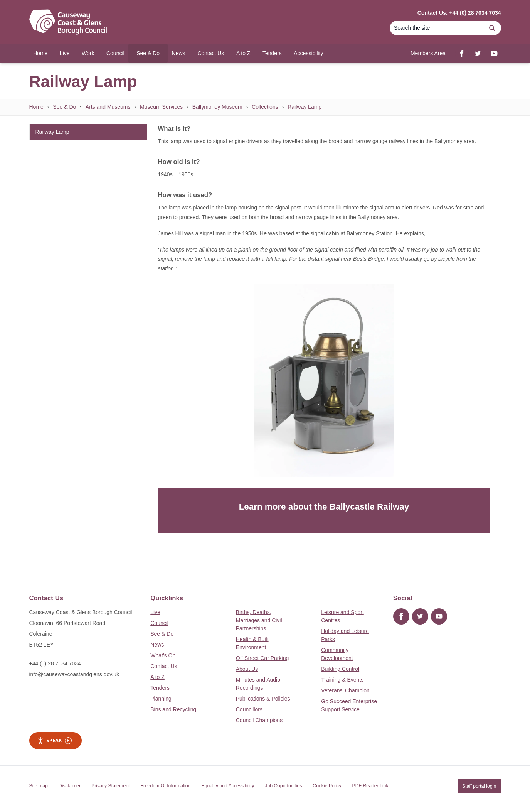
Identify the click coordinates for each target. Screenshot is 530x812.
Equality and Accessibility (228, 786)
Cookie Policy (327, 786)
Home (36, 107)
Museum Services (161, 107)
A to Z (157, 677)
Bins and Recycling (173, 709)
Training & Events (342, 680)
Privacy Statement (110, 786)
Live (155, 612)
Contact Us (164, 666)
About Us (247, 669)
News (157, 645)
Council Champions (259, 720)
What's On (163, 655)
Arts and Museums (108, 107)
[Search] (437, 28)
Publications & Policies (263, 699)
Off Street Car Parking (262, 658)
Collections (265, 107)
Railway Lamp (305, 107)
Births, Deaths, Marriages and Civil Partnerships (259, 620)
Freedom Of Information (165, 786)
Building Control (340, 669)
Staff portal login (479, 786)
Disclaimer (70, 786)
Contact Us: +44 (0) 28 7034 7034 (459, 13)
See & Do (64, 107)
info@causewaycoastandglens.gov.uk (74, 674)
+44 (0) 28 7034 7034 (55, 663)
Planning (161, 699)
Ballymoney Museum (217, 107)
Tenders (160, 688)
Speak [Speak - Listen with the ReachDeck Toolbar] (54, 740)
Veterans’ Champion (345, 690)
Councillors (249, 709)
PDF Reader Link (370, 786)
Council (159, 623)
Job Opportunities (283, 786)
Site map (39, 786)
